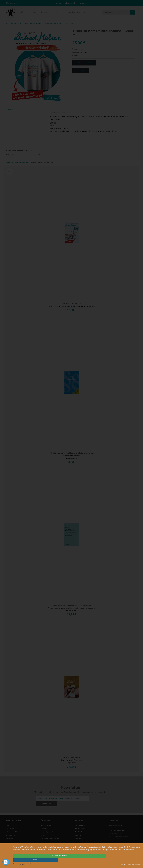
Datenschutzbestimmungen (134, 864)
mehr (122, 860)
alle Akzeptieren (58, 860)
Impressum (123, 864)
